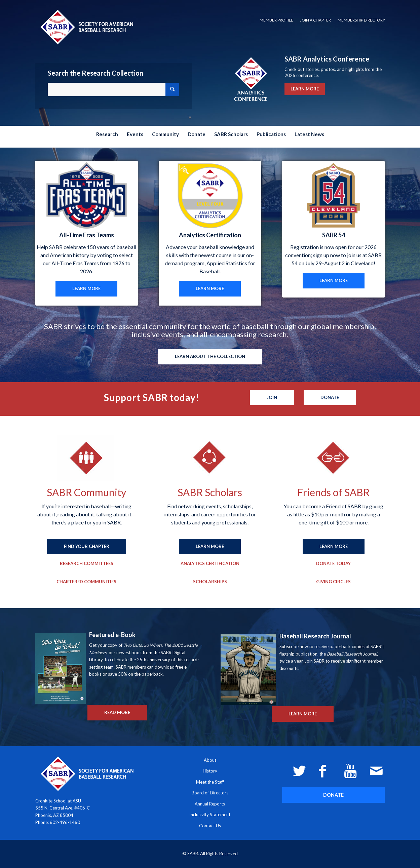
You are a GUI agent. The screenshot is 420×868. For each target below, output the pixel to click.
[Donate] (330, 398)
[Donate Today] (333, 564)
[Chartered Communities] (86, 582)
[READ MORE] (117, 713)
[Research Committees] (87, 564)
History (210, 771)
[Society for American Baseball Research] (86, 27)
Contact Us (210, 826)
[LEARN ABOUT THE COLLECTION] (210, 357)
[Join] (272, 398)
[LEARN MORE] (86, 289)
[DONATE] (333, 795)
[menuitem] (276, 20)
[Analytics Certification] (210, 564)
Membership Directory (361, 20)
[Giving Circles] (333, 582)
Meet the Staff (210, 782)
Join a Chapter (315, 20)
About (210, 760)
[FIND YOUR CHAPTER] (87, 547)
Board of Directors (210, 793)
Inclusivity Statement (210, 815)
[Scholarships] (210, 582)
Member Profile (276, 20)
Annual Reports (210, 804)
